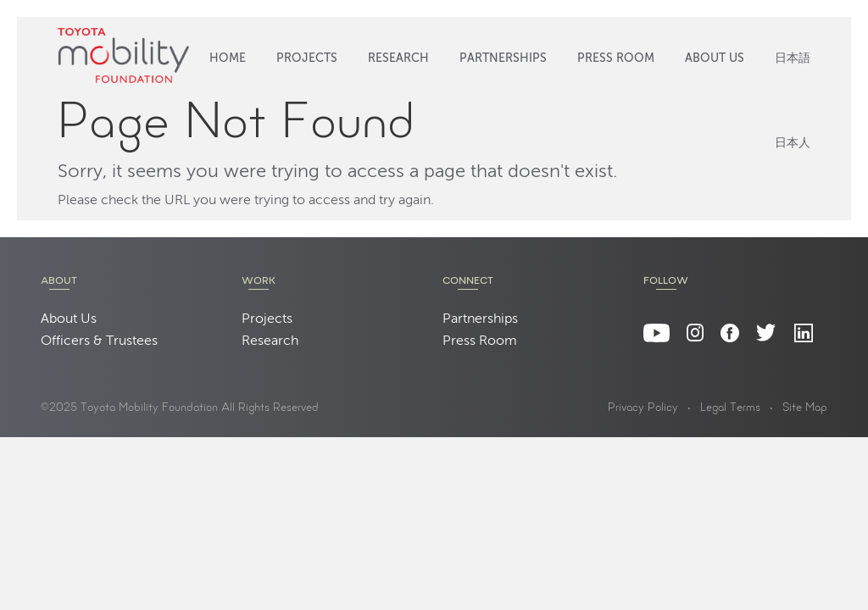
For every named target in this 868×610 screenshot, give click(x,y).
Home (228, 58)
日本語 (793, 58)
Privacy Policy (643, 408)
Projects (307, 58)
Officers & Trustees (99, 341)
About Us (715, 58)
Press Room (616, 58)
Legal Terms (730, 408)
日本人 (793, 143)
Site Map (805, 408)
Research (398, 58)
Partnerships (503, 58)
